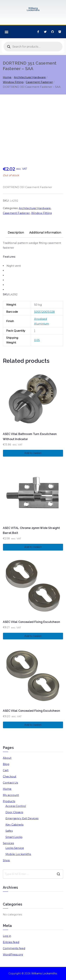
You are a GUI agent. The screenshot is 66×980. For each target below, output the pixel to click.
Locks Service (15, 848)
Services (8, 843)
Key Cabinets (14, 825)
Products (9, 801)
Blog (6, 764)
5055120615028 (44, 312)
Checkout (10, 776)
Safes (9, 831)
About (7, 758)
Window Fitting (13, 82)
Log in (7, 936)
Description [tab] (16, 233)
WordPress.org (13, 954)
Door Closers (14, 812)
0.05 (37, 340)
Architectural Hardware (30, 77)
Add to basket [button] (33, 453)
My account (11, 795)
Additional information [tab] (45, 233)
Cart (6, 770)
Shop (6, 860)
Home (7, 77)
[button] (6, 32)
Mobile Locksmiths (18, 854)
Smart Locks (14, 837)
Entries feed (11, 942)
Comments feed (14, 948)
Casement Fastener (39, 82)
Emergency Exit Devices (22, 818)
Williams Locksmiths (44, 973)
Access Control (16, 806)
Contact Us (10, 783)
